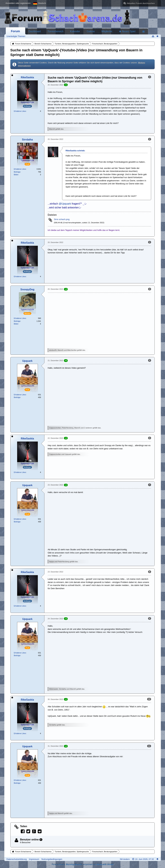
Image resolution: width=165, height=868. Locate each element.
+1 (66, 85)
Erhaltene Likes (20, 111)
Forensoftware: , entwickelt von (82, 864)
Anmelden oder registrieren (18, 3)
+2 (66, 438)
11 (149, 746)
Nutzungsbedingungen (52, 859)
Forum (15, 31)
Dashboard (35, 31)
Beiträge (17, 172)
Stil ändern (125, 859)
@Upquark (65, 204)
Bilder (16, 175)
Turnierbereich (55, 31)
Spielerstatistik (27, 102)
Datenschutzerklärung (17, 859)
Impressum (34, 859)
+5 (66, 360)
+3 (66, 289)
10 (149, 699)
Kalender (75, 31)
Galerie (91, 31)
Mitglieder (107, 31)
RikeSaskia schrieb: (75, 151)
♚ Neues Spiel (127, 31)
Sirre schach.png (62, 219)
